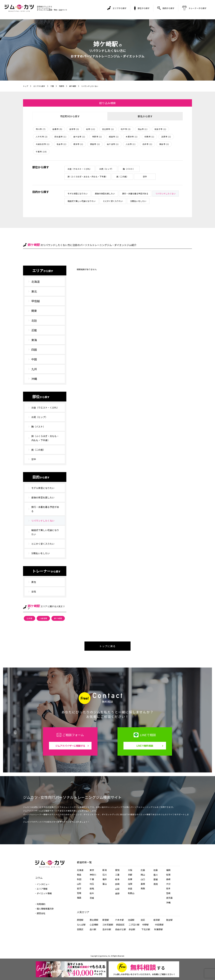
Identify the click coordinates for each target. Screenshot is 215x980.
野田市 (95, 144)
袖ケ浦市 (113, 144)
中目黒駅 (159, 925)
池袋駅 (131, 920)
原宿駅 (80, 920)
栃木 (92, 893)
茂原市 (166, 137)
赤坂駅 (132, 929)
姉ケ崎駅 (75, 86)
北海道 (80, 870)
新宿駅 (106, 920)
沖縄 (168, 902)
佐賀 (168, 875)
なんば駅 (81, 925)
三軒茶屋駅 (108, 925)
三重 (117, 875)
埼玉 (92, 884)
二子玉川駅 (134, 925)
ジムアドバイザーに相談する (70, 746)
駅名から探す (145, 116)
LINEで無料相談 (145, 746)
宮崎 (168, 893)
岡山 (143, 875)
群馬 (92, 889)
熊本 (168, 888)
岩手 (79, 888)
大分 (168, 884)
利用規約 (41, 904)
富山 (105, 884)
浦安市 (74, 129)
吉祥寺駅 (107, 929)
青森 (79, 875)
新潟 (105, 870)
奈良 (130, 889)
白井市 (147, 144)
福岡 (168, 870)
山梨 (117, 889)
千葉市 (41, 152)
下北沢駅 (146, 929)
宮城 (79, 893)
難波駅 (169, 920)
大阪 (130, 870)
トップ (26, 86)
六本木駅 (119, 920)
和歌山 (131, 893)
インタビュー (43, 884)
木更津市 (132, 137)
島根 (143, 884)
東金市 (164, 144)
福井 (105, 879)
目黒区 (80, 929)
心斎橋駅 (94, 925)
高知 (156, 884)
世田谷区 (120, 925)
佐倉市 (62, 144)
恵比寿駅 (94, 920)
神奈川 (93, 875)
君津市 (78, 144)
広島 (143, 870)
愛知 (117, 870)
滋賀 (130, 884)
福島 (79, 898)
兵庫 (130, 879)
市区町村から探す (70, 116)
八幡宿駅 (43, 618)
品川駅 (93, 929)
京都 (130, 875)
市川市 (41, 129)
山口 (143, 879)
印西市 (149, 137)
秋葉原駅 (158, 929)
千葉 (54, 86)
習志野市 (108, 129)
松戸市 (126, 129)
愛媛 (156, 879)
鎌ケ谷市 (79, 137)
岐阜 (117, 879)
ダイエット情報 (44, 893)
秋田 (79, 879)
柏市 (91, 129)
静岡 (117, 884)
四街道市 (60, 137)
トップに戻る (107, 646)
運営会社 (41, 913)
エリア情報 (42, 889)
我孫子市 (160, 129)
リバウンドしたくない (93, 86)
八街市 (131, 144)
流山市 (143, 129)
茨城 (92, 898)
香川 (156, 875)
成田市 (114, 137)
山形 (79, 884)
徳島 (156, 870)
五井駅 (29, 618)
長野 (117, 893)
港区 (143, 920)
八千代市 (42, 137)
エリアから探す (40, 86)
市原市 (64, 86)
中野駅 (145, 925)
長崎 (168, 879)
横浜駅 (157, 920)
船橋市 (57, 129)
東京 (92, 870)
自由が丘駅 (121, 929)
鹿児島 (169, 898)
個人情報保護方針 (45, 909)
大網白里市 (43, 144)
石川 (105, 875)
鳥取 (143, 888)
